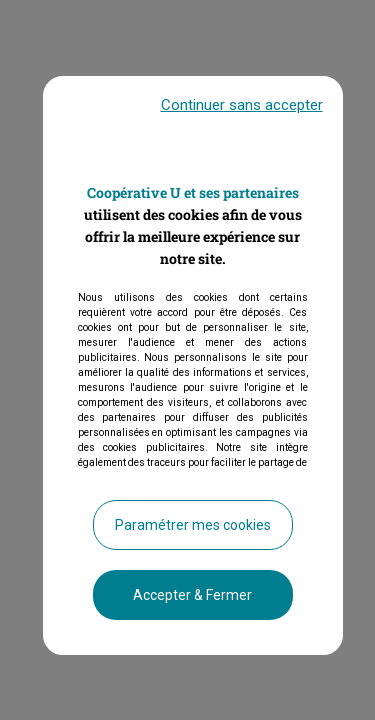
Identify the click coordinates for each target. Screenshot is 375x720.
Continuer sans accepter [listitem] (242, 117)
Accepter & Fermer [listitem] (192, 607)
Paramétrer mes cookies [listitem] (193, 537)
